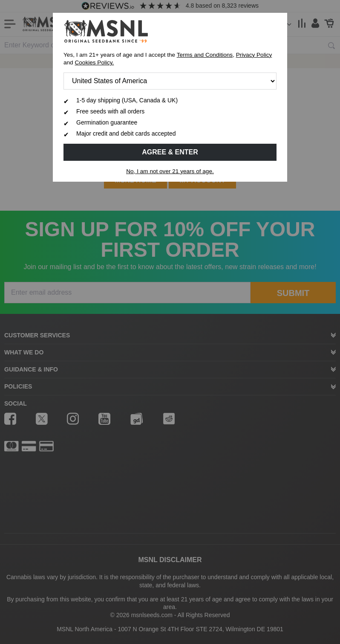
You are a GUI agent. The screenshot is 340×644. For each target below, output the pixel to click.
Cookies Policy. (94, 62)
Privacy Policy (254, 55)
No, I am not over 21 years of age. (170, 171)
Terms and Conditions (205, 55)
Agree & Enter (170, 152)
